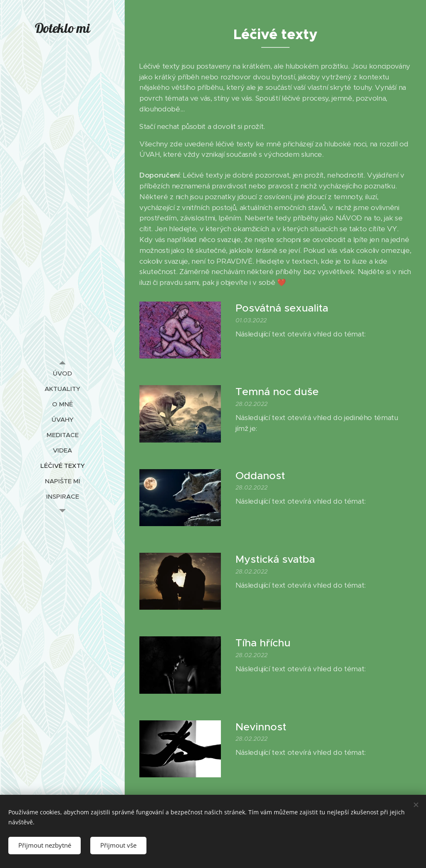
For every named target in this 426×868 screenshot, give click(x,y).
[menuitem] (62, 373)
